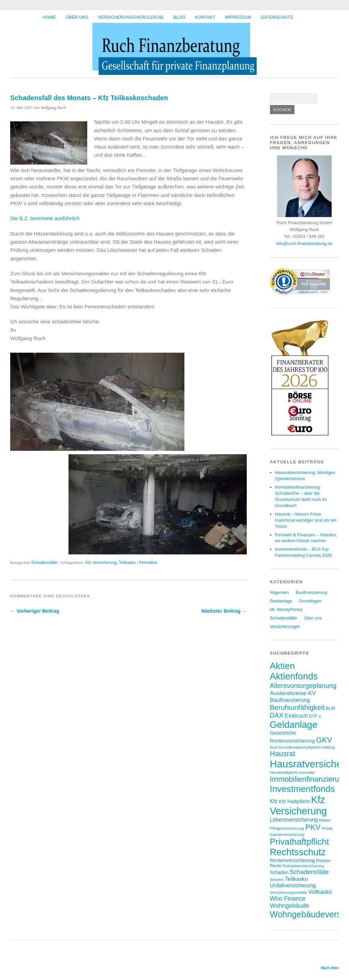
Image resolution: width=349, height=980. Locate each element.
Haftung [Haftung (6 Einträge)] (328, 747)
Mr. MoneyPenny (286, 609)
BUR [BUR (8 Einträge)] (330, 708)
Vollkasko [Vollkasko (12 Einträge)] (320, 892)
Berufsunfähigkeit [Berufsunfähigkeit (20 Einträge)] (297, 707)
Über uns (77, 17)
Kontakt (205, 17)
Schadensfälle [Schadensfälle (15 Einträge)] (309, 872)
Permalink (148, 563)
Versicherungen (285, 626)
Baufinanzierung (312, 592)
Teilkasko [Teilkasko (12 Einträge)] (296, 879)
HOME (49, 17)
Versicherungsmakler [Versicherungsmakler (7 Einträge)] (289, 892)
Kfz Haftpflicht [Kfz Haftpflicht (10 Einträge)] (294, 801)
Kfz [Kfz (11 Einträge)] (274, 801)
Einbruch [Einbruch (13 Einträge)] (296, 716)
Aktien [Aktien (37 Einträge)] (283, 666)
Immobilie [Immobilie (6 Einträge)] (307, 772)
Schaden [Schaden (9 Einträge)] (279, 872)
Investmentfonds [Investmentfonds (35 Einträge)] (302, 789)
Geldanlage (281, 601)
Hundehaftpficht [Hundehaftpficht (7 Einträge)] (284, 772)
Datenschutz (277, 17)
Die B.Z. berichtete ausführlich (45, 218)
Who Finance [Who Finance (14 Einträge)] (288, 899)
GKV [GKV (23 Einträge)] (324, 740)
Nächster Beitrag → (224, 611)
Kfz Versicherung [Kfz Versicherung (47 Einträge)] (298, 805)
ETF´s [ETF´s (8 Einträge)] (315, 716)
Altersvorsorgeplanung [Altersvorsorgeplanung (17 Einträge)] (303, 686)
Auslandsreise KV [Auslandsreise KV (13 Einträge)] (293, 693)
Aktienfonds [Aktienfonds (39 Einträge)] (294, 676)
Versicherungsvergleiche (131, 17)
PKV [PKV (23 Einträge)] (313, 827)
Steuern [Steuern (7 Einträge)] (277, 879)
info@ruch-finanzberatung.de (304, 243)
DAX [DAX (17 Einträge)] (277, 715)
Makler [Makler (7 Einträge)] (325, 820)
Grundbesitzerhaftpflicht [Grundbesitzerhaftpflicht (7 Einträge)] (300, 747)
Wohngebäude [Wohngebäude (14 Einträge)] (290, 906)
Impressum (238, 17)
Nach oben (330, 968)
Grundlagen (310, 601)
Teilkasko (127, 563)
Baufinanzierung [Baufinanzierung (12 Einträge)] (290, 700)
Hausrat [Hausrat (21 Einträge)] (283, 754)
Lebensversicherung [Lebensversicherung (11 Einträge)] (294, 820)
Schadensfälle (44, 563)
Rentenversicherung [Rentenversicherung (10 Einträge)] (292, 860)
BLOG (180, 17)
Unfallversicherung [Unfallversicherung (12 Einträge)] (293, 885)
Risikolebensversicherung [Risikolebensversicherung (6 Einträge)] (303, 866)
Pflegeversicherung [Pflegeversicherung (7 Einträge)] (287, 828)
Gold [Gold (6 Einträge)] (274, 747)
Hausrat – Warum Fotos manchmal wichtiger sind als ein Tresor (306, 520)
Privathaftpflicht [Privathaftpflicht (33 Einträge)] (300, 842)
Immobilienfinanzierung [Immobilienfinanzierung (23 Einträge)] (309, 779)
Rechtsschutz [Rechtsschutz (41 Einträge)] (298, 852)
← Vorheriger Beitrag (35, 611)
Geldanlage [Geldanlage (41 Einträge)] (294, 725)
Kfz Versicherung (101, 563)
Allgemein (279, 592)
